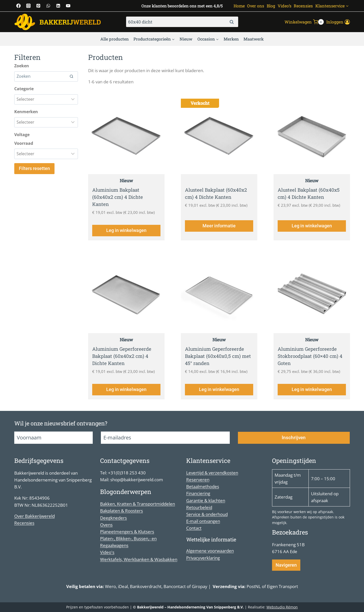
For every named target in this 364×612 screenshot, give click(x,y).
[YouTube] (68, 6)
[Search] (72, 76)
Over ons (256, 6)
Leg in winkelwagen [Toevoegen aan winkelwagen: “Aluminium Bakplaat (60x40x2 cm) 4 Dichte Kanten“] (126, 233)
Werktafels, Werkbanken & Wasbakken (139, 559)
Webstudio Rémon (282, 607)
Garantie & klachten (206, 500)
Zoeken (233, 22)
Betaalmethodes (203, 487)
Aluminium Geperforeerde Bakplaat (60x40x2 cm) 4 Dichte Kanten (123, 359)
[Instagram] (29, 6)
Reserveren (198, 480)
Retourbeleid (199, 507)
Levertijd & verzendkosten (212, 473)
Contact (194, 528)
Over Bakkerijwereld (35, 516)
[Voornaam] (53, 438)
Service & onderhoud (207, 514)
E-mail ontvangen (203, 521)
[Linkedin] (58, 6)
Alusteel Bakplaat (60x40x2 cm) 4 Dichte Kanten (218, 194)
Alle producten (114, 39)
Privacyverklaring (203, 558)
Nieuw (186, 39)
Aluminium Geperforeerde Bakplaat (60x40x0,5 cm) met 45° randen (216, 359)
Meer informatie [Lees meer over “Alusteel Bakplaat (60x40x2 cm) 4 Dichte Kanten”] (219, 233)
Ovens (106, 525)
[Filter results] (46, 99)
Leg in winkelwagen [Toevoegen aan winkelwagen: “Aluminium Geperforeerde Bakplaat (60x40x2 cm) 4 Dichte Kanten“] (126, 395)
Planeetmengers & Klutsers (127, 532)
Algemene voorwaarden (210, 551)
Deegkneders (113, 518)
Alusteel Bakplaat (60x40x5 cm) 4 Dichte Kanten (310, 194)
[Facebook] (19, 6)
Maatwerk (254, 39)
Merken (231, 39)
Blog (271, 6)
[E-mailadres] (165, 438)
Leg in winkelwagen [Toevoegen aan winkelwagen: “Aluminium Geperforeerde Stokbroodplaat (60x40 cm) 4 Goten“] (312, 395)
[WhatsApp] (48, 6)
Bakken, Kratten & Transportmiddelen (138, 504)
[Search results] (46, 76)
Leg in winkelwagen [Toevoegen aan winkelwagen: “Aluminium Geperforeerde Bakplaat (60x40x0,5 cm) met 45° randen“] (219, 395)
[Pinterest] (38, 6)
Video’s (285, 6)
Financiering (198, 494)
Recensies (303, 6)
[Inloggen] (338, 22)
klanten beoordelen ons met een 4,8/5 (187, 6)
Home (239, 6)
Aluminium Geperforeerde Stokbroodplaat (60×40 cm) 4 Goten (312, 359)
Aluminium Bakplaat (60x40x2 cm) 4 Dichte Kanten (119, 198)
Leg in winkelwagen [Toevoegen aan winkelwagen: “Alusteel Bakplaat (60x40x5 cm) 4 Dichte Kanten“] (312, 233)
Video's (107, 552)
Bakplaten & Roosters (122, 511)
